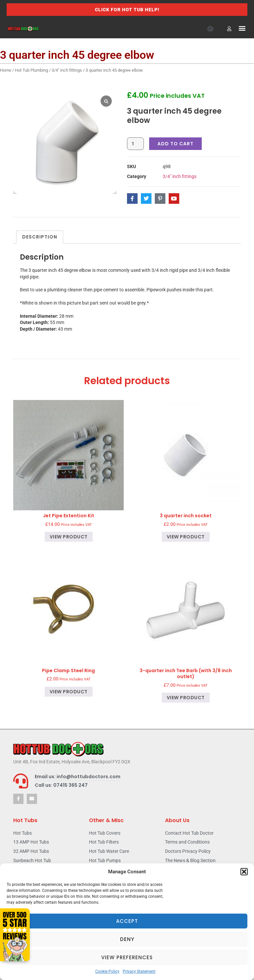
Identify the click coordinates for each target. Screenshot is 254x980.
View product (69, 537)
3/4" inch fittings (67, 70)
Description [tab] (40, 237)
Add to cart (175, 144)
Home (6, 70)
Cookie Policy (107, 971)
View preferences (127, 957)
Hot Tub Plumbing (31, 70)
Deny (127, 939)
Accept (127, 921)
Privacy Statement (139, 971)
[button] (244, 872)
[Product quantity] (135, 144)
